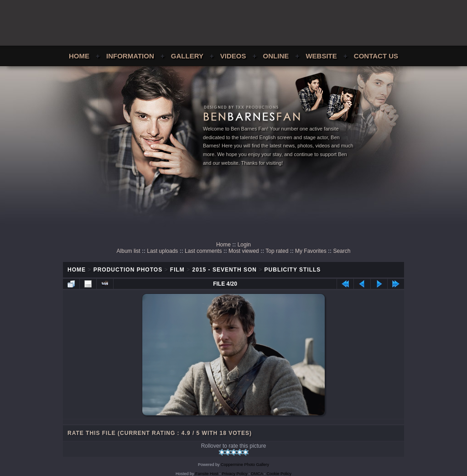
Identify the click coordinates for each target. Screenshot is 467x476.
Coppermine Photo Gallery (245, 465)
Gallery (187, 56)
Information (130, 56)
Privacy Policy (235, 474)
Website (321, 56)
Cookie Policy (279, 474)
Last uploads (162, 251)
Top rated (277, 251)
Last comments (203, 251)
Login (244, 245)
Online (276, 56)
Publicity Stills (293, 270)
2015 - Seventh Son (225, 270)
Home (79, 56)
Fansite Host (207, 474)
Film (177, 270)
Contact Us (376, 56)
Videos (233, 56)
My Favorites (311, 251)
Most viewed (244, 251)
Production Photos (128, 270)
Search (342, 251)
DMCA (257, 474)
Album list (129, 251)
